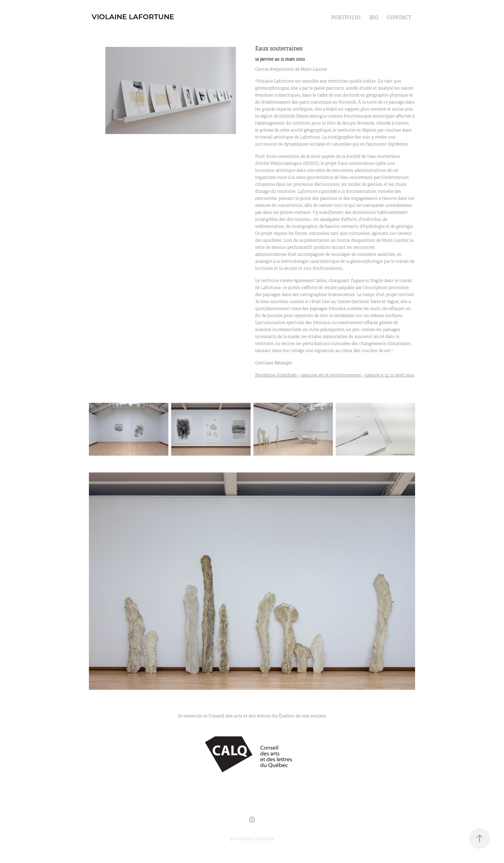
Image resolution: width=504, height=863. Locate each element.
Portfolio (346, 17)
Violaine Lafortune (133, 16)
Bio (374, 17)
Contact (399, 17)
